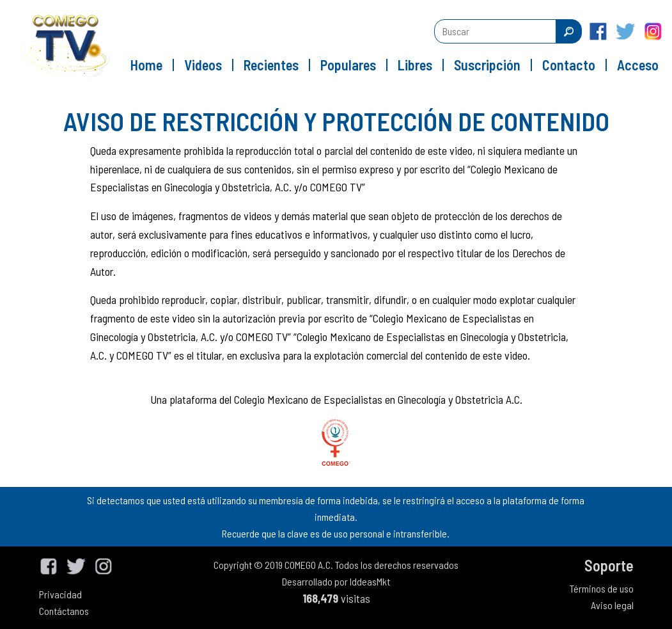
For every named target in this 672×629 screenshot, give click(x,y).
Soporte (609, 565)
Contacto (569, 65)
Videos (203, 65)
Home (146, 65)
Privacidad (60, 594)
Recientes (271, 65)
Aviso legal (612, 605)
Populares (348, 65)
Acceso (638, 65)
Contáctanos (64, 611)
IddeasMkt (370, 581)
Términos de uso (602, 588)
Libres (415, 65)
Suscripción (487, 65)
